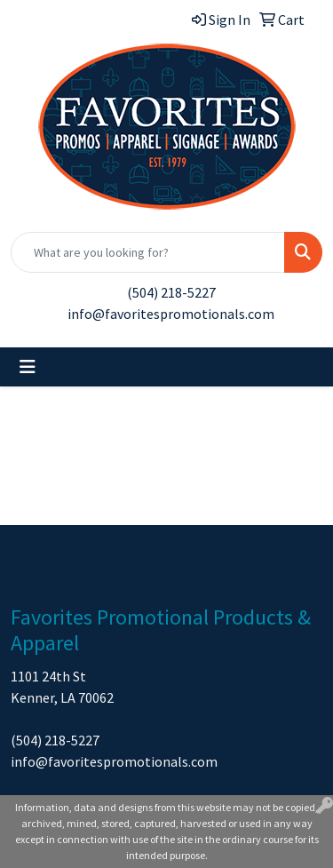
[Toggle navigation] (28, 367)
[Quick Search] (148, 252)
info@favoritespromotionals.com (171, 314)
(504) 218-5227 (171, 292)
